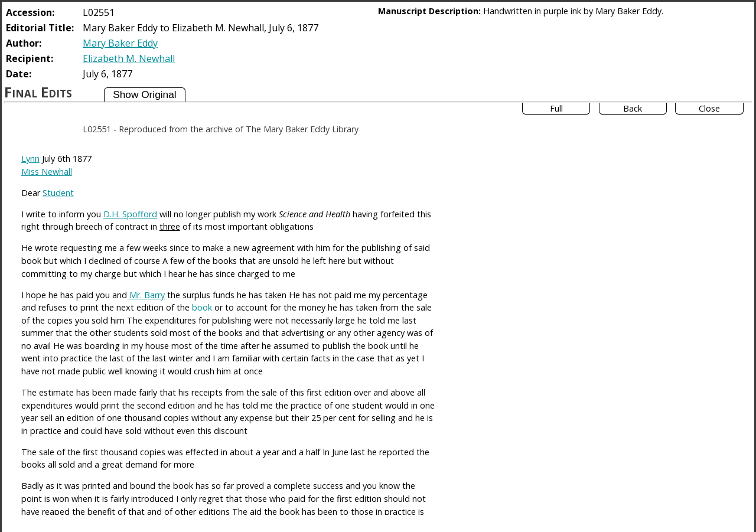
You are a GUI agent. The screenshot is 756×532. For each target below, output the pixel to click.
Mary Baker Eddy (120, 43)
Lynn (30, 159)
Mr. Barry (147, 295)
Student (58, 193)
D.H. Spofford (130, 214)
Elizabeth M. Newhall (129, 58)
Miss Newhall (47, 172)
